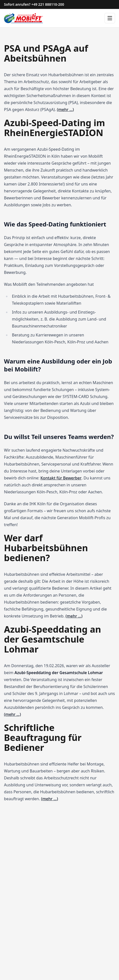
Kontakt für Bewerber (61, 478)
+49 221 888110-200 (48, 4)
